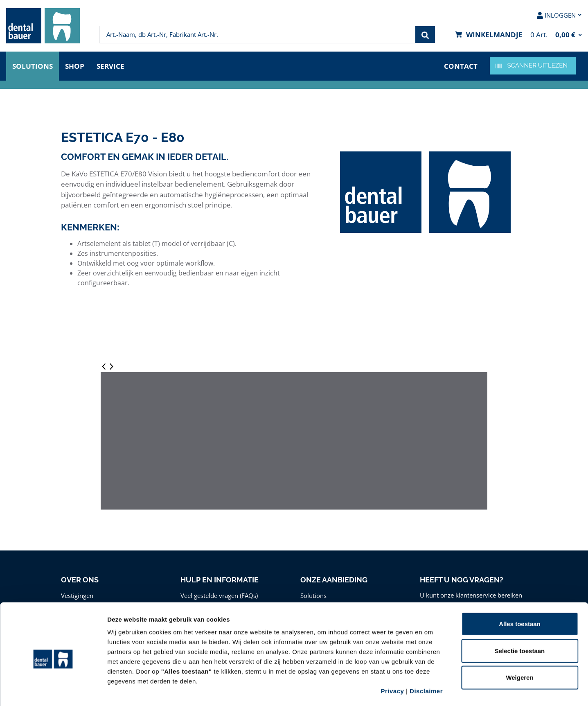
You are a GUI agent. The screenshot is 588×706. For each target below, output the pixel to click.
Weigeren (519, 643)
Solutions (33, 66)
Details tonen (442, 690)
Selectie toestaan (520, 617)
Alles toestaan (520, 590)
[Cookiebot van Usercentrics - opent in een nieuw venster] (53, 690)
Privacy (392, 657)
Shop (75, 66)
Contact (461, 66)
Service (110, 66)
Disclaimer (426, 657)
